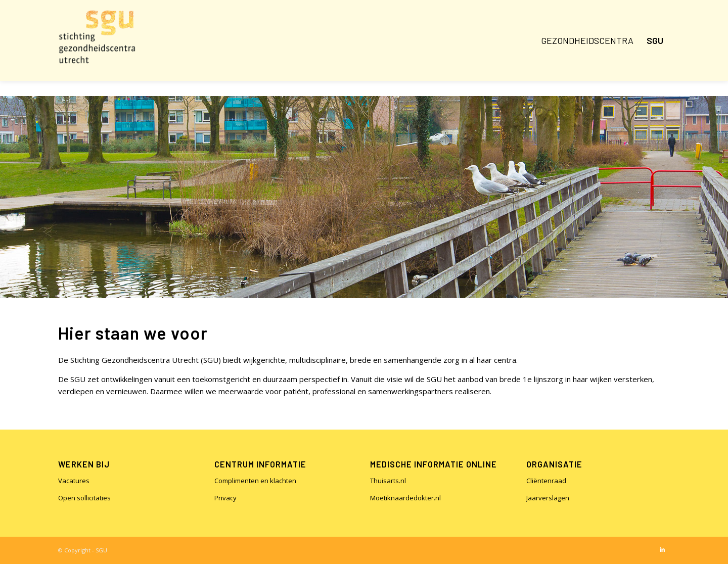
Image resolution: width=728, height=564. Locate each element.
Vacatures (74, 481)
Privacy (225, 498)
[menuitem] (587, 40)
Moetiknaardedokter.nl (405, 498)
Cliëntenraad (546, 481)
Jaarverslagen (548, 498)
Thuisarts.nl (388, 481)
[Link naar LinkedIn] (662, 549)
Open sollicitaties (84, 498)
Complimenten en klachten (255, 481)
